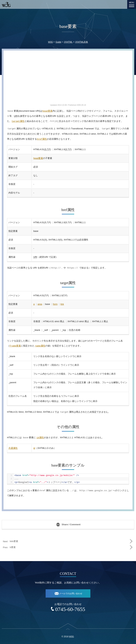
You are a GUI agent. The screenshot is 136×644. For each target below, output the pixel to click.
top (68, 631)
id (34, 448)
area (40, 304)
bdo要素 (14, 541)
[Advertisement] (68, 79)
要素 (47, 111)
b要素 (13, 547)
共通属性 (13, 448)
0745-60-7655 (70, 609)
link (62, 304)
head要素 (38, 158)
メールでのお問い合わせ (71, 593)
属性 (18, 121)
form (55, 304)
